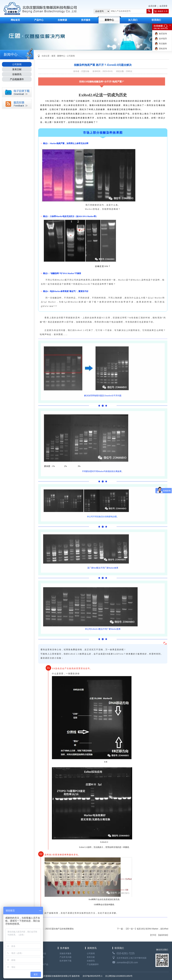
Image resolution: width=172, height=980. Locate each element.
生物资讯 (17, 74)
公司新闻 (17, 64)
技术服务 (86, 20)
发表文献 (17, 69)
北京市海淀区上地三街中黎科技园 (131, 958)
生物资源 (62, 20)
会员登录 (163, 6)
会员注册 (152, 6)
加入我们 (133, 20)
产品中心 (39, 20)
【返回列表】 (163, 935)
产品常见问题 (65, 957)
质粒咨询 (163, 49)
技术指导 (163, 39)
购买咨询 (163, 34)
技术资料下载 (65, 961)
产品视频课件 (17, 79)
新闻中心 (109, 20)
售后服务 (163, 44)
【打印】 (153, 935)
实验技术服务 (65, 953)
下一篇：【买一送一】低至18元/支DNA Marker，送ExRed (143, 929)
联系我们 (156, 20)
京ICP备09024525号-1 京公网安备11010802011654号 (107, 976)
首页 (53, 56)
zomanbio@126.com (127, 962)
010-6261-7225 (126, 953)
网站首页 (15, 20)
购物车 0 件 (163, 11)
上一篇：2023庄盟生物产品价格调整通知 (55, 929)
